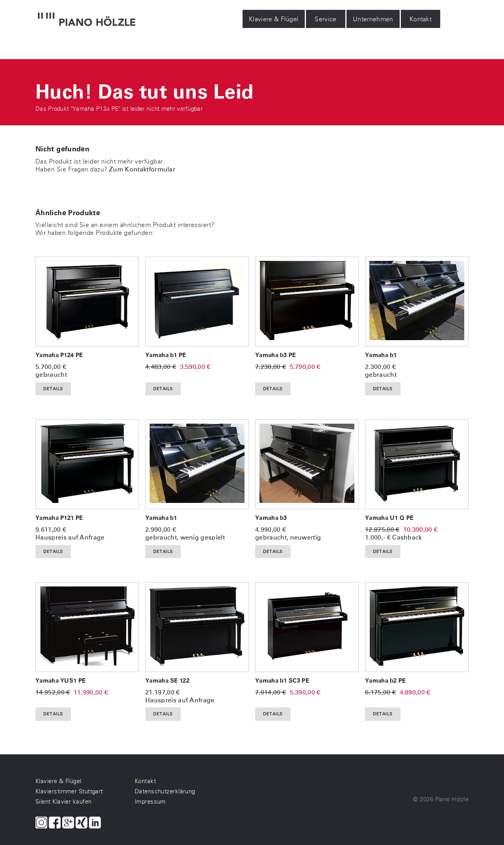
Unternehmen (373, 19)
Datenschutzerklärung (165, 791)
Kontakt (421, 19)
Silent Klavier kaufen (63, 802)
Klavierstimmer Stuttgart (69, 791)
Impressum (150, 802)
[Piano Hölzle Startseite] (87, 20)
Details (53, 389)
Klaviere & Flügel (274, 19)
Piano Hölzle (452, 799)
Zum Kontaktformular (142, 169)
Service (326, 19)
